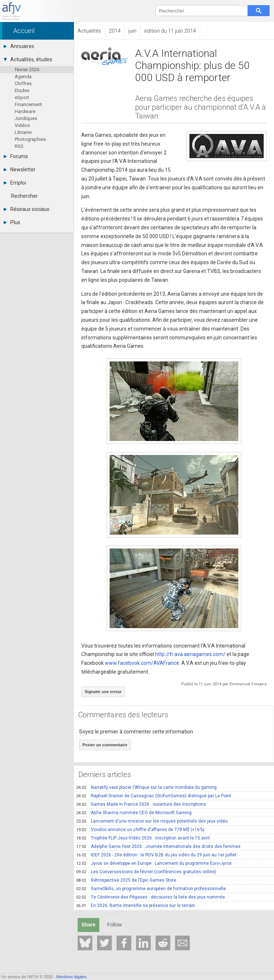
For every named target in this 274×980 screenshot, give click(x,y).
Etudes (22, 90)
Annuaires (19, 46)
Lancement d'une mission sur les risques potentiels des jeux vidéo (152, 821)
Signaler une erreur (103, 692)
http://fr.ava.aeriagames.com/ (190, 654)
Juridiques (26, 118)
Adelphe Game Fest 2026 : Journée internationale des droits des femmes (158, 846)
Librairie (23, 132)
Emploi (15, 183)
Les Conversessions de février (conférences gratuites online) (146, 872)
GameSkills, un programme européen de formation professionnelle (151, 889)
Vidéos (22, 125)
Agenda (23, 76)
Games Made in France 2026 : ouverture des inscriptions (141, 804)
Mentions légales (72, 977)
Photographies (30, 139)
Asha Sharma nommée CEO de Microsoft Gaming (134, 813)
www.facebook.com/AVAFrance (142, 663)
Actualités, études (28, 59)
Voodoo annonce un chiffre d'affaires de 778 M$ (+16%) (140, 830)
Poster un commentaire (105, 745)
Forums (16, 156)
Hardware (25, 111)
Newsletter (20, 170)
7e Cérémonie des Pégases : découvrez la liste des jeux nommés (151, 897)
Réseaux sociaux (26, 209)
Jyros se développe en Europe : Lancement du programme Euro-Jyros (154, 863)
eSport (22, 97)
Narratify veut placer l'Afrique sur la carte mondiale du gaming (146, 787)
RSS (19, 146)
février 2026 (27, 70)
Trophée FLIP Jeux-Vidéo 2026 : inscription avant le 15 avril (143, 838)
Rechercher (24, 196)
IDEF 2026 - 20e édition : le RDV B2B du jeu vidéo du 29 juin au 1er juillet (156, 855)
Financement (28, 104)
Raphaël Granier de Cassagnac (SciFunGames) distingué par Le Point (154, 796)
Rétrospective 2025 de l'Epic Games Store (126, 880)
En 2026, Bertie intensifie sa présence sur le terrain (136, 906)
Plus (12, 222)
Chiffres (23, 83)
